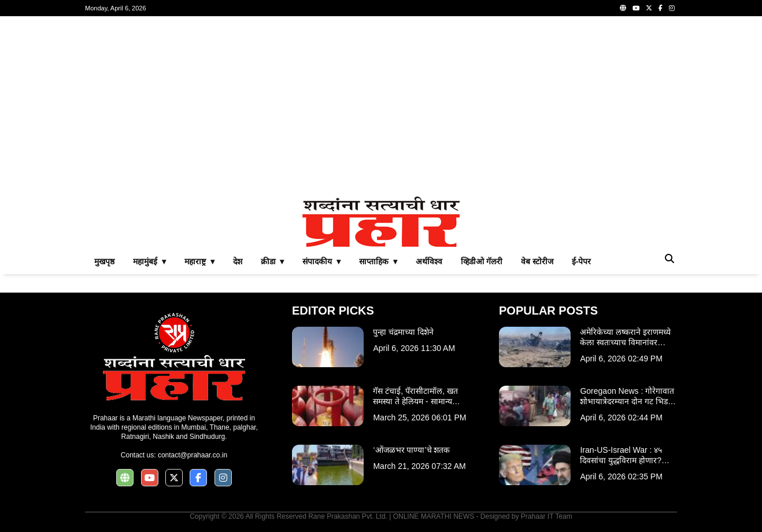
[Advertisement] (381, 106)
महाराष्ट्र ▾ (199, 261)
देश (238, 261)
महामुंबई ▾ (149, 261)
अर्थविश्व (429, 261)
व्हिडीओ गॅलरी (482, 261)
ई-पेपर (582, 261)
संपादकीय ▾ (321, 261)
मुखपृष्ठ (104, 261)
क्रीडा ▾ (273, 261)
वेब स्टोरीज (537, 261)
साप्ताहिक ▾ (378, 261)
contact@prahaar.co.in (193, 455)
